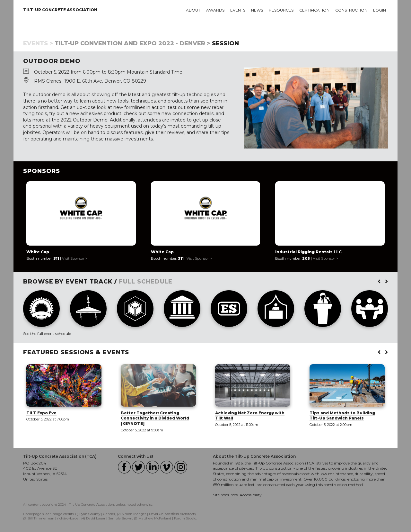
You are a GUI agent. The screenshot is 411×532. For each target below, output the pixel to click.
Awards (215, 10)
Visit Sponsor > (75, 258)
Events (238, 10)
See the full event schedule (47, 334)
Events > (38, 43)
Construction (351, 10)
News (257, 10)
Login (380, 10)
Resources (281, 10)
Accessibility (251, 495)
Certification (314, 10)
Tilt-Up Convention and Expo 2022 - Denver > (132, 43)
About (193, 10)
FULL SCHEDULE (146, 282)
